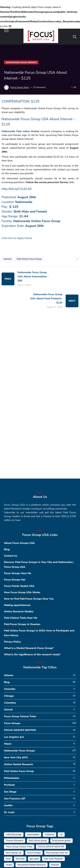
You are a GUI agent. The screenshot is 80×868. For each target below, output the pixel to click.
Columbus (10, 703)
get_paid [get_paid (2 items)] (34, 859)
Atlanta (9, 675)
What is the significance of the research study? (32, 655)
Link (71, 182)
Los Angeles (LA (14, 737)
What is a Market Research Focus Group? (29, 648)
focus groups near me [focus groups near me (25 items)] (57, 853)
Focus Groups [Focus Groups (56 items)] (34, 853)
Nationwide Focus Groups (21, 62)
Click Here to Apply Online (17, 238)
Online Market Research (18, 764)
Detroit (8, 710)
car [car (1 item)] (61, 834)
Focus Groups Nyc (15, 580)
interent (7, 259)
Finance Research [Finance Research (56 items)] (15, 841)
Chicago (9, 696)
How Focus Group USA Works (22, 592)
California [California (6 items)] (50, 834)
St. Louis (9, 812)
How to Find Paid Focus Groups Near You (29, 599)
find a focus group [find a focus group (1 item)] (38, 841)
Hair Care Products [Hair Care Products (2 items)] (53, 859)
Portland (9, 785)
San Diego (10, 792)
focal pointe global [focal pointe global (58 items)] (62, 841)
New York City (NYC (16, 758)
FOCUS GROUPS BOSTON (20, 730)
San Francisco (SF (15, 799)
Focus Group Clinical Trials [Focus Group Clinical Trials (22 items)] (19, 847)
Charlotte (10, 689)
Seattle (8, 805)
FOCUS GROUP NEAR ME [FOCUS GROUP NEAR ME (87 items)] (51, 847)
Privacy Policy (12, 642)
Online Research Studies (19, 612)
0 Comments (39, 87)
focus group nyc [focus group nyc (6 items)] (14, 853)
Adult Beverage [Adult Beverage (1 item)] (14, 834)
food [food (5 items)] (8, 859)
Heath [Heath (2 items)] (9, 865)
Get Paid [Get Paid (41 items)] (20, 859)
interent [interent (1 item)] (55, 865)
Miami (8, 744)
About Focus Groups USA (19, 543)
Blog (7, 549)
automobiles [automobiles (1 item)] (33, 834)
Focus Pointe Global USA (19, 586)
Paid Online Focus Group (29, 259)
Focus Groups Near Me (18, 573)
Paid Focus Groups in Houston (22, 624)
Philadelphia (12, 778)
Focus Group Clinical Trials (20, 716)
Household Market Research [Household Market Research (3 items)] (32, 865)
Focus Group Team (20, 87)
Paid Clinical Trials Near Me (21, 618)
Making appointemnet (17, 605)
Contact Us (11, 556)
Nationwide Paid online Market (20, 131)
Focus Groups (12, 723)
